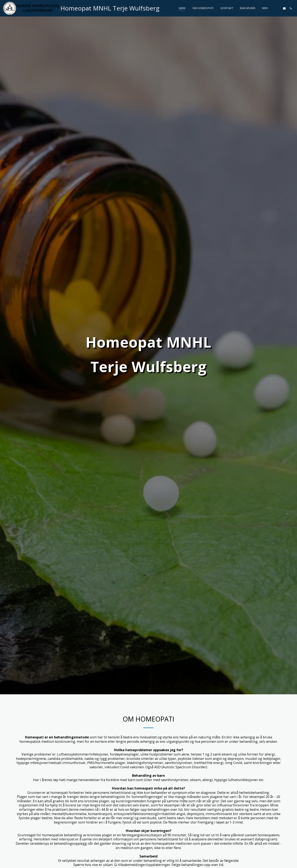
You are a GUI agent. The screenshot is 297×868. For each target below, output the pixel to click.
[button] (278, 8)
